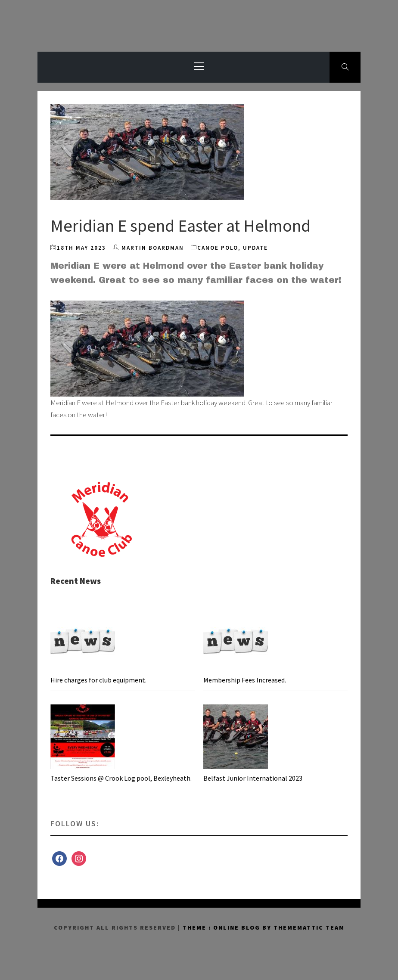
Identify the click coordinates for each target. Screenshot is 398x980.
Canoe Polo (218, 248)
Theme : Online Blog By (228, 927)
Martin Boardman (153, 248)
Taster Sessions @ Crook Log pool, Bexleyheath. (121, 778)
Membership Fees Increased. (245, 680)
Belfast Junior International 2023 (253, 778)
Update (255, 248)
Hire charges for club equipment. (98, 680)
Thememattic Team (309, 927)
